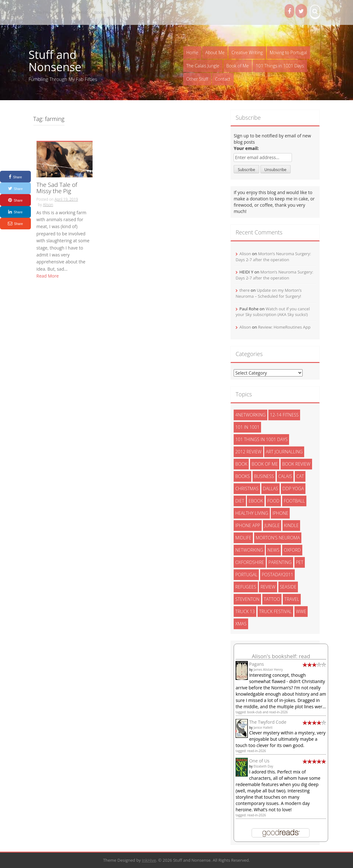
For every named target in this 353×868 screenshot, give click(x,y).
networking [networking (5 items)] (249, 550)
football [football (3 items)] (294, 501)
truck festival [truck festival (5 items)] (275, 611)
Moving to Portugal (288, 52)
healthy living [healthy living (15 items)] (252, 513)
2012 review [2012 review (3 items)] (248, 452)
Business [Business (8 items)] (264, 476)
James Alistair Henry (268, 670)
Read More (48, 276)
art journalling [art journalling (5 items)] (284, 452)
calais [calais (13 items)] (285, 476)
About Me (215, 52)
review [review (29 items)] (268, 587)
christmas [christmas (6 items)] (247, 489)
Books (100, 12)
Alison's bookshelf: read (281, 656)
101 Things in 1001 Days (280, 66)
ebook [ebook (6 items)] (256, 501)
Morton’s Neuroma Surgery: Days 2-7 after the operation (273, 257)
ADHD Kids (79, 12)
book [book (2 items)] (241, 464)
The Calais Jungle (203, 66)
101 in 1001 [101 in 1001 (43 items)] (247, 427)
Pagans (256, 664)
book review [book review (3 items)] (296, 464)
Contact (223, 79)
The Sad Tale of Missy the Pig (57, 188)
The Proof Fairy (49, 12)
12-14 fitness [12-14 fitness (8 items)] (284, 415)
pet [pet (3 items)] (300, 562)
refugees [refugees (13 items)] (246, 587)
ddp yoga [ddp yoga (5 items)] (293, 489)
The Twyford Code (268, 722)
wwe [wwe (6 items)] (301, 611)
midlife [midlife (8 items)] (243, 538)
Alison (48, 205)
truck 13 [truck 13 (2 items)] (245, 611)
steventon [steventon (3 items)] (247, 599)
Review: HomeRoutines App (284, 327)
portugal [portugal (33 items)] (246, 575)
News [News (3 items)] (273, 550)
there (245, 290)
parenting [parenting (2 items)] (280, 562)
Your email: (246, 148)
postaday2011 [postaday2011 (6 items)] (277, 575)
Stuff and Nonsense (55, 61)
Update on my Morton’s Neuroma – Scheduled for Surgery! (269, 293)
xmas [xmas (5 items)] (241, 624)
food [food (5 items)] (273, 501)
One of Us (259, 761)
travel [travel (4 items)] (292, 599)
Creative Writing (247, 52)
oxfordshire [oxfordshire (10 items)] (250, 562)
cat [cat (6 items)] (300, 476)
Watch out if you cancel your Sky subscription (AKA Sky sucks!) (273, 312)
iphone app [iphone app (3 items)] (248, 525)
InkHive (149, 860)
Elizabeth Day (263, 766)
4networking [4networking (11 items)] (251, 415)
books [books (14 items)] (242, 476)
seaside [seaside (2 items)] (288, 587)
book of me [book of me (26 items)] (265, 464)
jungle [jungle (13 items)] (272, 525)
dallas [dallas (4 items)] (271, 489)
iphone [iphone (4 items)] (280, 513)
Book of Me (238, 66)
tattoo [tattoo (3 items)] (272, 599)
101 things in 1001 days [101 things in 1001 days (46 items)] (261, 439)
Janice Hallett (263, 727)
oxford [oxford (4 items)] (292, 550)
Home (192, 52)
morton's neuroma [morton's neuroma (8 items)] (278, 538)
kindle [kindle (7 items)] (291, 525)
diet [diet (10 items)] (240, 501)
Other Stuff (197, 79)
